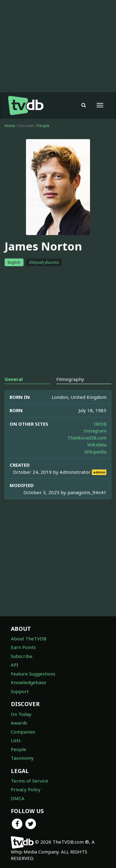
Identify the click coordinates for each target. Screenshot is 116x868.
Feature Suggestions (33, 674)
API (15, 665)
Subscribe (22, 656)
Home (10, 126)
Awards (19, 723)
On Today (21, 714)
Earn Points (23, 647)
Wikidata (97, 444)
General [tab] (14, 379)
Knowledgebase (28, 682)
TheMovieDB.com (87, 438)
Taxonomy (22, 758)
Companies (23, 732)
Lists (16, 740)
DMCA (18, 798)
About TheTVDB (29, 639)
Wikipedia (95, 452)
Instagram (95, 431)
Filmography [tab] (70, 379)
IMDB (100, 424)
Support (20, 691)
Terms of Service (30, 781)
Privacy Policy (26, 789)
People (43, 126)
